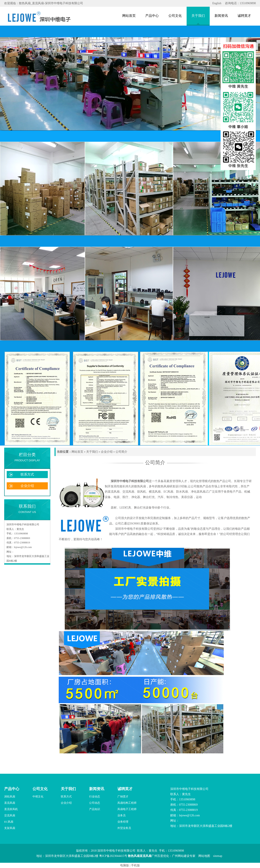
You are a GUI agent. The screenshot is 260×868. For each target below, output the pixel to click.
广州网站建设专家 (184, 856)
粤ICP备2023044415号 (113, 856)
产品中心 (152, 16)
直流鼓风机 (11, 809)
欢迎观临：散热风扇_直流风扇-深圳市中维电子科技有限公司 (44, 3)
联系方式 (27, 474)
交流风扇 (10, 815)
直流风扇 (10, 803)
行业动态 (95, 797)
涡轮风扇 (10, 797)
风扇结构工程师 (127, 803)
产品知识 (95, 809)
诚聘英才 (244, 16)
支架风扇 (10, 828)
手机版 (135, 865)
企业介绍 (27, 486)
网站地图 (204, 856)
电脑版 (125, 865)
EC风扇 (9, 822)
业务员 (122, 815)
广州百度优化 (160, 856)
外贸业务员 (124, 828)
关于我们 (198, 16)
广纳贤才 (123, 797)
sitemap (218, 856)
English (217, 3)
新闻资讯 (221, 16)
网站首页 (129, 16)
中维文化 (38, 797)
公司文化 (175, 16)
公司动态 (95, 803)
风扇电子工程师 (127, 809)
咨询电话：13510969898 (240, 3)
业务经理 (123, 822)
